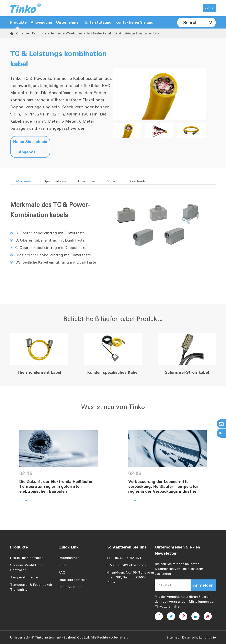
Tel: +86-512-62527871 (124, 558)
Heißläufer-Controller (66, 33)
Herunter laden (70, 587)
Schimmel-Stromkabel (187, 372)
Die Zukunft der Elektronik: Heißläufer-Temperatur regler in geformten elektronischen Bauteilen (57, 486)
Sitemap (173, 637)
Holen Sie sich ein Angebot (30, 147)
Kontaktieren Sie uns (134, 22)
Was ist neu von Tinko (113, 407)
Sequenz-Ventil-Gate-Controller (27, 568)
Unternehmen (69, 558)
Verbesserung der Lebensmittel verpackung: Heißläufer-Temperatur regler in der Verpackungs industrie (163, 486)
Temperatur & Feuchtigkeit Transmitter (31, 587)
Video (63, 565)
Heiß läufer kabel (98, 33)
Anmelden (203, 585)
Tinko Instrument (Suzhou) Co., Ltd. (62, 637)
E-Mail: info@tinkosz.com (126, 565)
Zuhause (22, 33)
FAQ (62, 572)
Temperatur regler (24, 577)
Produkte (18, 22)
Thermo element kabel (39, 372)
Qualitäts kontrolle (73, 580)
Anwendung (41, 22)
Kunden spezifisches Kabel (113, 372)
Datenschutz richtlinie (199, 637)
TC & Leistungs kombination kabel (137, 33)
